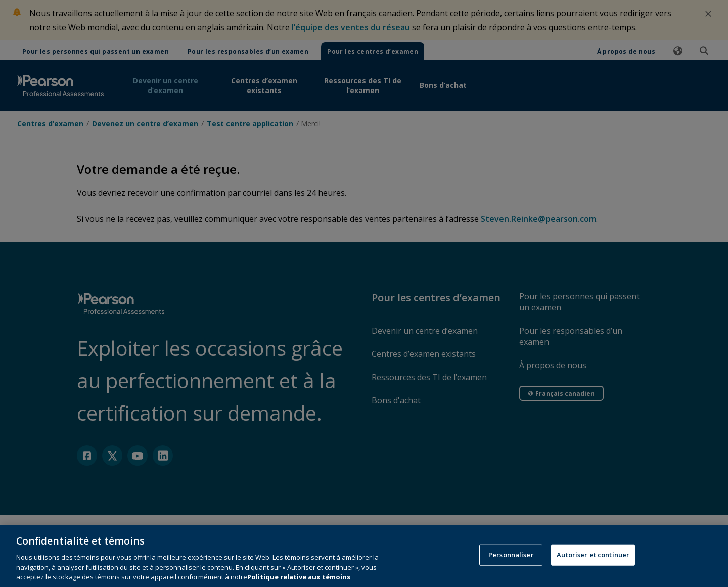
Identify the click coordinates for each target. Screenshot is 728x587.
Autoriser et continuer (593, 564)
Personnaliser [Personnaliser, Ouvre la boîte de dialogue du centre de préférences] (511, 564)
